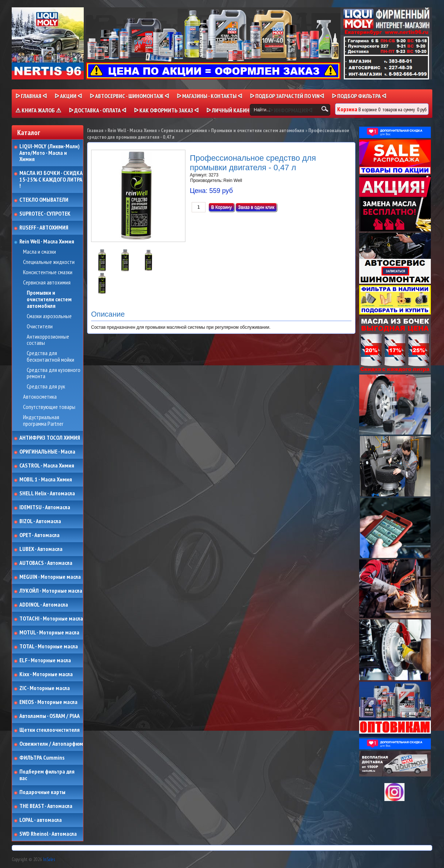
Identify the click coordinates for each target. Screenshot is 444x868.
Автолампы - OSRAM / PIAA (50, 716)
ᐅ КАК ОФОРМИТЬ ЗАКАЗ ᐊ (166, 110)
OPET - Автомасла (39, 535)
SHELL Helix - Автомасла (47, 493)
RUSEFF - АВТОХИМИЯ (44, 228)
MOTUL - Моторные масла (49, 633)
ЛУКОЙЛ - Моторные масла (51, 591)
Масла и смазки (39, 252)
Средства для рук (46, 387)
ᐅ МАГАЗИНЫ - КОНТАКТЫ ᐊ (209, 96)
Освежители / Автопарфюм (51, 744)
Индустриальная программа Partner (43, 420)
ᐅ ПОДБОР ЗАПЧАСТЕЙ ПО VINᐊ (287, 96)
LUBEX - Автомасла (41, 549)
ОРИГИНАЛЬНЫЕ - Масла (47, 452)
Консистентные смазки (48, 272)
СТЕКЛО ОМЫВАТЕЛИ (44, 200)
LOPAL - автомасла (41, 820)
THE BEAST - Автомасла (46, 806)
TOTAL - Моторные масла (49, 647)
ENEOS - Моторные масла (48, 702)
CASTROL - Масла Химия (47, 466)
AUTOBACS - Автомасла (46, 563)
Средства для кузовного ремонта (54, 373)
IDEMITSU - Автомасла (45, 507)
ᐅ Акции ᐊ (68, 96)
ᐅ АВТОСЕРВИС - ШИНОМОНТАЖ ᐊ (129, 96)
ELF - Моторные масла (45, 660)
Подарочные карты (42, 792)
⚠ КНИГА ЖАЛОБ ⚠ (38, 110)
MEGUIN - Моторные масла (50, 577)
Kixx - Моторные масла (46, 674)
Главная (95, 130)
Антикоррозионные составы (48, 340)
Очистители (40, 327)
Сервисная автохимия (47, 283)
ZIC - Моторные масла (45, 688)
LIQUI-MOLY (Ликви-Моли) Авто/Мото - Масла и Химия (50, 153)
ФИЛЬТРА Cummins (42, 758)
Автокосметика (40, 397)
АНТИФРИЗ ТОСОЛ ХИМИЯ (50, 438)
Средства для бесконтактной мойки (50, 356)
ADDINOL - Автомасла (44, 605)
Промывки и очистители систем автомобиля (49, 299)
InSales (49, 859)
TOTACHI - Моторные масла (51, 619)
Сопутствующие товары (49, 407)
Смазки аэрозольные (49, 316)
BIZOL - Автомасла (40, 521)
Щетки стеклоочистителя (50, 730)
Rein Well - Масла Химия (47, 242)
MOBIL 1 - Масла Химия (46, 480)
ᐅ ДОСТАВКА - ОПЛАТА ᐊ (97, 110)
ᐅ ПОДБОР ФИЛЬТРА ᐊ (359, 96)
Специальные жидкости (49, 262)
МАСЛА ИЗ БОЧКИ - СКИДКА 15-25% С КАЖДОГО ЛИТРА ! (51, 180)
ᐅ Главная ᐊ (31, 96)
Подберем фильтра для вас (47, 775)
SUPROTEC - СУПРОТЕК (45, 214)
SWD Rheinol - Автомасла (48, 834)
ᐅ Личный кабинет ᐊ (234, 110)
